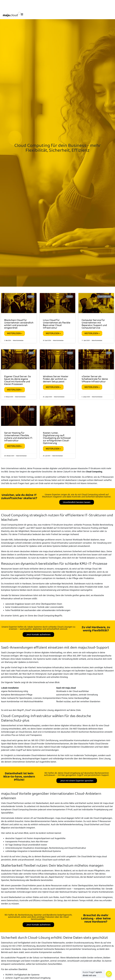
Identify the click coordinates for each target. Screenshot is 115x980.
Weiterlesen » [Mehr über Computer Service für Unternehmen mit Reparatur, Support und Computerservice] (92, 333)
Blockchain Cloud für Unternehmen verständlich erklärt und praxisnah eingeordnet (19, 324)
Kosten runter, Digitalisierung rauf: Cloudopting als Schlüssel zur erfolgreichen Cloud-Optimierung (57, 438)
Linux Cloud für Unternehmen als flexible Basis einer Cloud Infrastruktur (57, 324)
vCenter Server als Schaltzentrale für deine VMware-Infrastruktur (95, 379)
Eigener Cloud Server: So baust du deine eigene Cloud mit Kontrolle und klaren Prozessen (18, 380)
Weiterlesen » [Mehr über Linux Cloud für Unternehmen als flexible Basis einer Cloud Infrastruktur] (53, 333)
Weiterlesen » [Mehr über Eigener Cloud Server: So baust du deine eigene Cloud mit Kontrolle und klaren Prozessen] (15, 390)
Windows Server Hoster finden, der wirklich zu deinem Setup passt (56, 379)
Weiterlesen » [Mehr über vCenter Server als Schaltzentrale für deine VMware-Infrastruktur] (92, 387)
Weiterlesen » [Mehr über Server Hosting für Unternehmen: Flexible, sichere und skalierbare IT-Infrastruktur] (15, 446)
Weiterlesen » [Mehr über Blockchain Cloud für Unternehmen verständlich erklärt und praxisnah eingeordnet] (15, 333)
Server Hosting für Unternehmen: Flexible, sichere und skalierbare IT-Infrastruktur (19, 437)
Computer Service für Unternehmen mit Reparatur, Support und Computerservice (94, 324)
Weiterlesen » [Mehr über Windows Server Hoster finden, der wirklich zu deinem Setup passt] (53, 387)
